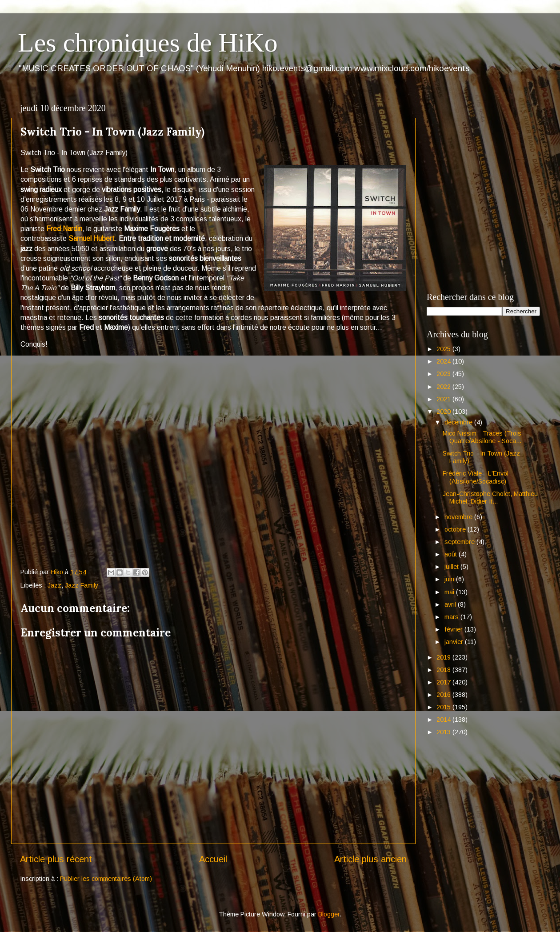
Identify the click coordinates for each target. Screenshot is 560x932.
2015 (444, 707)
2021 (444, 399)
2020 (444, 412)
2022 (444, 387)
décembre (459, 422)
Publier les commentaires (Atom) (106, 879)
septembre (460, 542)
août (452, 554)
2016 (444, 695)
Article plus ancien (370, 859)
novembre (459, 517)
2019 (444, 657)
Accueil (213, 859)
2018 (444, 670)
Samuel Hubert (92, 238)
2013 (444, 732)
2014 (444, 720)
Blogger (329, 914)
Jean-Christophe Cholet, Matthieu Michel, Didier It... (490, 498)
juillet (452, 567)
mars (452, 617)
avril (451, 604)
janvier (455, 642)
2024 (444, 361)
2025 (444, 349)
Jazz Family (82, 585)
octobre (456, 529)
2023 (444, 374)
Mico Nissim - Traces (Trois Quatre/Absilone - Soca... (482, 437)
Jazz (54, 585)
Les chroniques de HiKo (148, 43)
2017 (444, 682)
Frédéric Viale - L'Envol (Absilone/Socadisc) (476, 477)
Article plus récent (56, 859)
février (454, 629)
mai (450, 592)
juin (450, 579)
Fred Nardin (64, 229)
